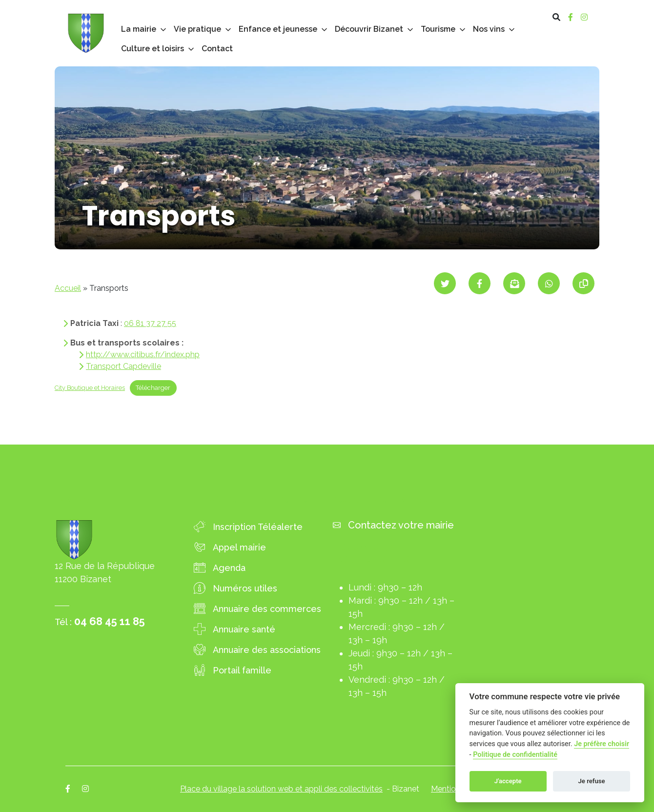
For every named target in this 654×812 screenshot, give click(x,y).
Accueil (68, 288)
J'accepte (508, 781)
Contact (217, 49)
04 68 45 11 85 (110, 621)
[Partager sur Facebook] (480, 283)
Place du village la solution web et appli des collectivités (281, 789)
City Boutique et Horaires (90, 388)
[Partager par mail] (514, 283)
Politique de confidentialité (515, 755)
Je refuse (592, 781)
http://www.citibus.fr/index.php (143, 355)
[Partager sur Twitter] (445, 283)
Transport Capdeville (123, 366)
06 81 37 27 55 (150, 323)
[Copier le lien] (583, 283)
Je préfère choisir (602, 744)
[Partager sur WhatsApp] (549, 283)
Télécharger (153, 388)
